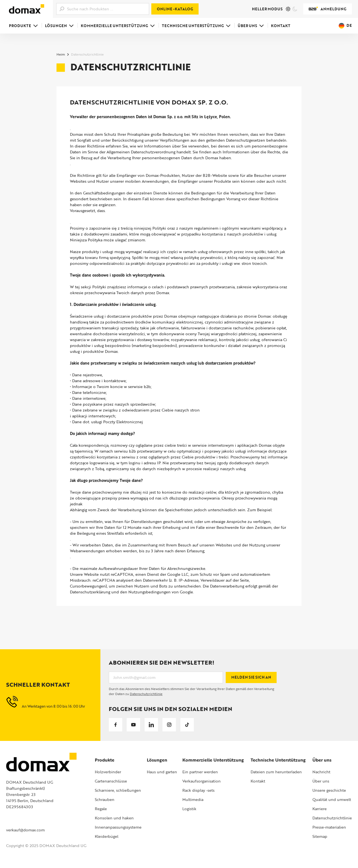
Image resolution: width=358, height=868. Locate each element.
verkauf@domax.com (25, 830)
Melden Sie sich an (251, 677)
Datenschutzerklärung (90, 592)
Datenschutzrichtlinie (146, 694)
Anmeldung (328, 9)
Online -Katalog (175, 9)
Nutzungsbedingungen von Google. (161, 592)
